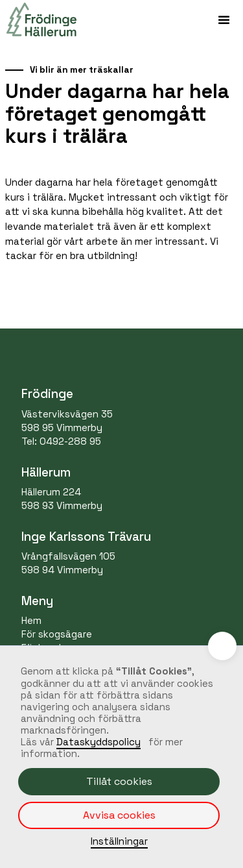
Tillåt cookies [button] (119, 781)
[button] (223, 20)
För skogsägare (57, 634)
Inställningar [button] (119, 841)
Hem (31, 620)
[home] (38, 19)
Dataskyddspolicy (98, 742)
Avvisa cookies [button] (119, 815)
